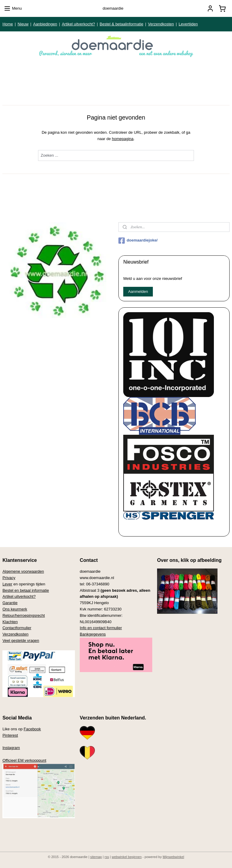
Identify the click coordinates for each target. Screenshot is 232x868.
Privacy (9, 578)
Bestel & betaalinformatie (122, 24)
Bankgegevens (93, 634)
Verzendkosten (161, 24)
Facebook (32, 729)
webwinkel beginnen (127, 857)
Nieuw (23, 24)
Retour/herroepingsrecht (24, 615)
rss (107, 857)
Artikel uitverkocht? (79, 24)
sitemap (96, 857)
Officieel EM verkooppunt (24, 760)
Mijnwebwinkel (174, 857)
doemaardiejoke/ (138, 241)
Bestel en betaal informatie (26, 590)
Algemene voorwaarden (23, 571)
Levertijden (188, 24)
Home (8, 24)
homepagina (123, 139)
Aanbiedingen (45, 24)
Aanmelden (138, 291)
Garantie (10, 603)
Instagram (11, 748)
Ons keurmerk (15, 609)
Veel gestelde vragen (21, 641)
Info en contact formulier (101, 628)
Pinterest (10, 735)
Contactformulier (17, 628)
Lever (7, 584)
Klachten (10, 622)
